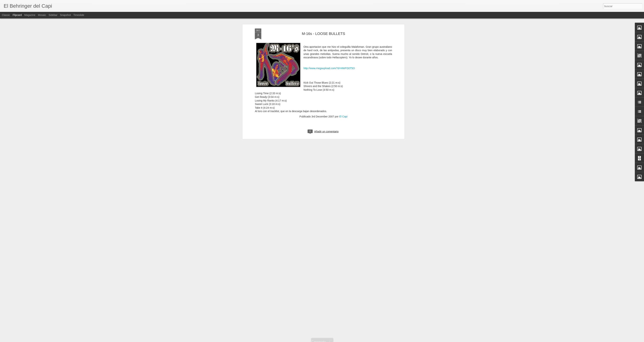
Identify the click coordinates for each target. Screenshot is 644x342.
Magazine (30, 15)
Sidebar (53, 15)
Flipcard (17, 15)
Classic (6, 15)
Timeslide (79, 15)
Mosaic (42, 15)
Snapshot (65, 15)
